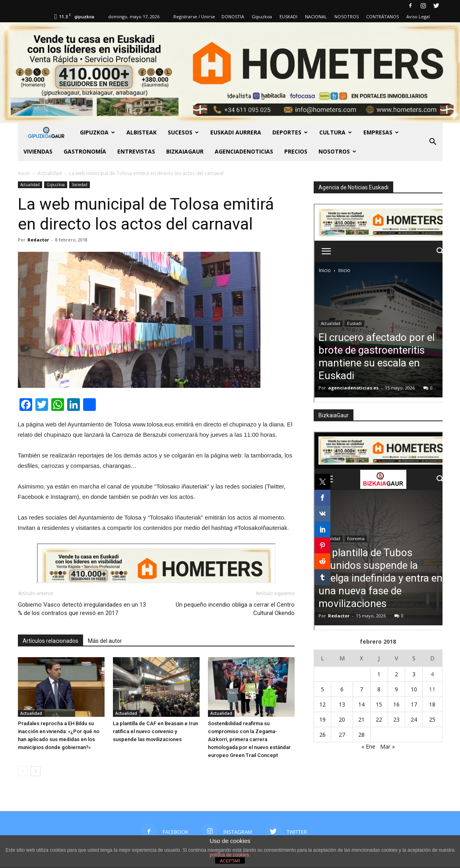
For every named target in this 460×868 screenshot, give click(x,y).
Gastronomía (85, 151)
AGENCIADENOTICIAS (244, 151)
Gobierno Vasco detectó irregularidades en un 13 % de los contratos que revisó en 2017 (82, 609)
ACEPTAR (230, 861)
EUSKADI (288, 17)
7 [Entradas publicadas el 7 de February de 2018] (361, 689)
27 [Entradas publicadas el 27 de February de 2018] (342, 735)
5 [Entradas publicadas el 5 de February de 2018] (322, 689)
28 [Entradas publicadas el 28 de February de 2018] (361, 735)
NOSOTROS (346, 17)
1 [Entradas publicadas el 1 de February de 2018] (379, 674)
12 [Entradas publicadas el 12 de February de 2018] (322, 704)
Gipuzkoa (262, 17)
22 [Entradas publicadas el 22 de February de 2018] (379, 719)
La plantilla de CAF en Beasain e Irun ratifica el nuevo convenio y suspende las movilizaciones (155, 731)
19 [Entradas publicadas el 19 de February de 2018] (322, 719)
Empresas (381, 132)
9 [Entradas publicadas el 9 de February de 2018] (396, 689)
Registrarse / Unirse (194, 17)
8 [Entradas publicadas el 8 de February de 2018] (379, 689)
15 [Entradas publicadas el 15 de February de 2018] (379, 704)
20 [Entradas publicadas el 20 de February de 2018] (342, 719)
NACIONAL (316, 17)
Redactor (38, 240)
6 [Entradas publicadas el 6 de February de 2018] (342, 689)
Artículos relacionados (50, 641)
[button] (433, 142)
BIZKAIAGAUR (185, 151)
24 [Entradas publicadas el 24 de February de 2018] (414, 719)
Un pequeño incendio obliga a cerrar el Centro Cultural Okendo (235, 609)
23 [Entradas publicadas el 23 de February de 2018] (396, 719)
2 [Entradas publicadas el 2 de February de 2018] (396, 674)
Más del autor (105, 641)
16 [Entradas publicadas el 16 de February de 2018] (396, 704)
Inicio (24, 173)
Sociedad (80, 185)
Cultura (336, 132)
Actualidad (30, 185)
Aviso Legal (418, 17)
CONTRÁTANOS (382, 17)
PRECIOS (296, 151)
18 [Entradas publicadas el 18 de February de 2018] (432, 704)
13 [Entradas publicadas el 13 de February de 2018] (342, 704)
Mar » (387, 746)
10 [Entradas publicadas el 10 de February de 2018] (414, 689)
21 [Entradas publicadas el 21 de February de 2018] (361, 719)
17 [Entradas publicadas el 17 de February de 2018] (414, 704)
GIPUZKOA (97, 132)
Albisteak (142, 132)
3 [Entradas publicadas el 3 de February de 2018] (414, 674)
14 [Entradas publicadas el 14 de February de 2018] (361, 704)
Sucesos (183, 132)
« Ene (368, 746)
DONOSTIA (233, 17)
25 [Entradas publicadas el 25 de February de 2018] (432, 719)
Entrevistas (136, 151)
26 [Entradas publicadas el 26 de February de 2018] (322, 735)
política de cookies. (230, 855)
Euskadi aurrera (236, 132)
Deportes (290, 132)
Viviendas (38, 151)
